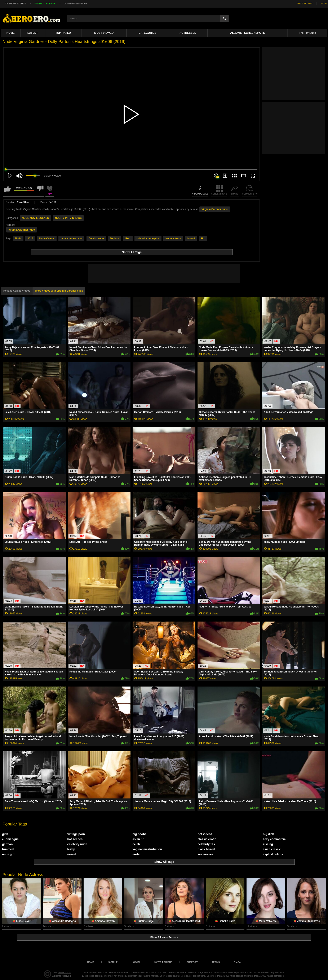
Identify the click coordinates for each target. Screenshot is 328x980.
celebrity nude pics (148, 239)
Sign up (113, 962)
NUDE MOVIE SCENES (36, 218)
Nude (18, 239)
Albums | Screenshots (247, 33)
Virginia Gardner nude (215, 209)
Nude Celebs (47, 239)
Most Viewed (104, 33)
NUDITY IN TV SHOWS (68, 218)
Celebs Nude (96, 239)
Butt (128, 239)
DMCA (237, 962)
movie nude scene (71, 239)
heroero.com (65, 972)
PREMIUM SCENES (45, 4)
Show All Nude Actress (164, 937)
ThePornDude (307, 33)
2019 (30, 239)
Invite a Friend (163, 962)
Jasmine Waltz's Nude (75, 4)
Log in (136, 962)
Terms (216, 962)
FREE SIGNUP (305, 4)
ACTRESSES (188, 33)
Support (192, 962)
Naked (191, 239)
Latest (33, 33)
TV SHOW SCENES (15, 4)
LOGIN (323, 4)
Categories (147, 33)
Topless (115, 239)
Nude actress (173, 239)
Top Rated (63, 33)
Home (11, 33)
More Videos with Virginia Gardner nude (59, 291)
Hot (203, 239)
